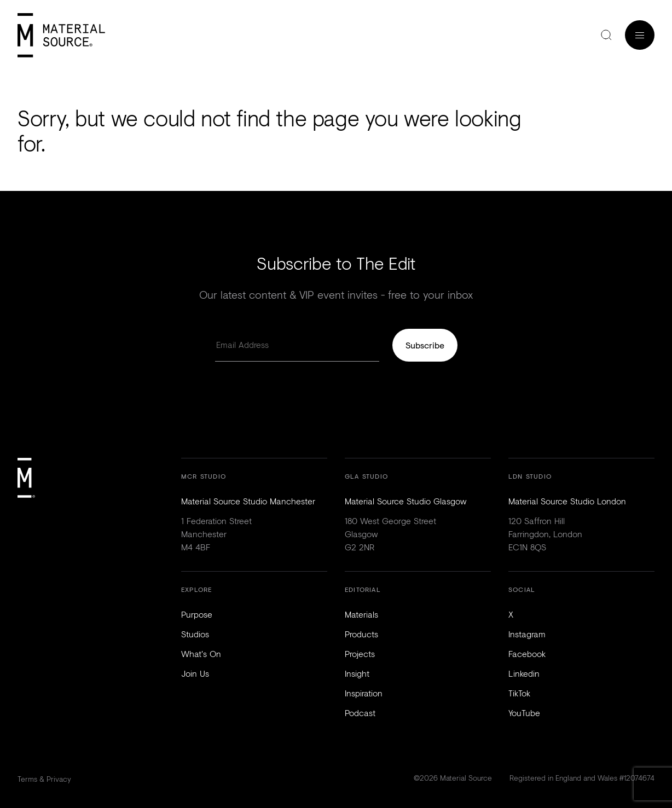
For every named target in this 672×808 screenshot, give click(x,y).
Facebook (527, 653)
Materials (361, 614)
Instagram (527, 634)
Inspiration (364, 693)
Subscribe (425, 345)
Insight (357, 673)
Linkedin (524, 673)
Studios (195, 634)
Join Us (195, 673)
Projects (360, 653)
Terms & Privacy (44, 779)
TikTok (519, 693)
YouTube (524, 713)
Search (606, 35)
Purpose (197, 614)
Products (361, 634)
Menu (640, 35)
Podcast (360, 713)
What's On (201, 653)
